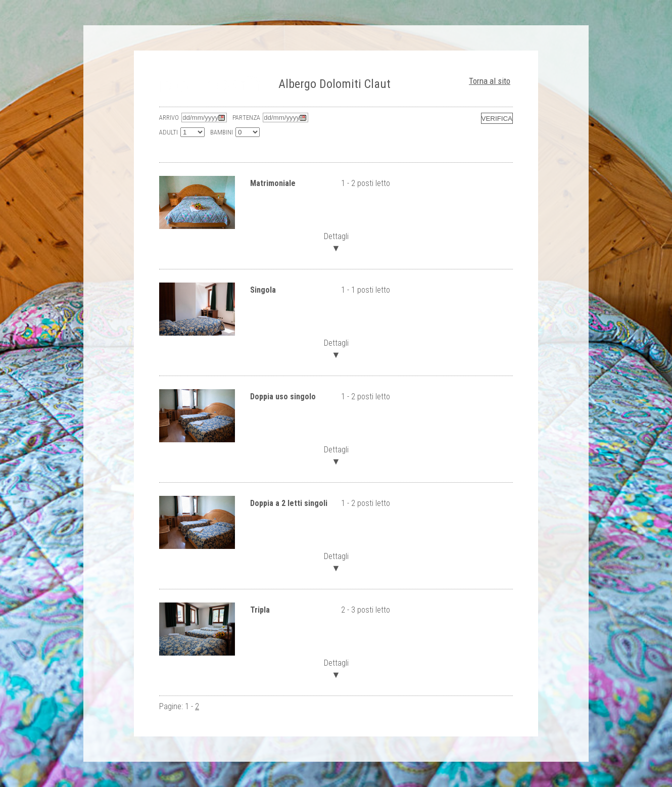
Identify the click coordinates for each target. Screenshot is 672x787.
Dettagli (336, 241)
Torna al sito (490, 81)
